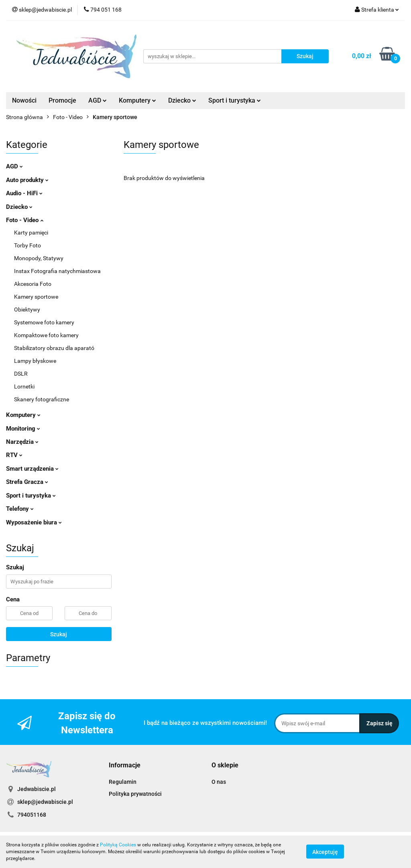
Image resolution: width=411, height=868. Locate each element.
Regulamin (123, 782)
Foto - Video (25, 220)
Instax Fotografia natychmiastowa (57, 271)
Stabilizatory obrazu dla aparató (54, 348)
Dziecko (182, 100)
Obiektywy (27, 310)
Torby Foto (27, 245)
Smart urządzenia (32, 469)
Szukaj (59, 634)
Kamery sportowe (36, 297)
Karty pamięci (31, 233)
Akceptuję (325, 852)
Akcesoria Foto (33, 284)
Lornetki (24, 386)
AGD (98, 100)
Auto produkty (27, 180)
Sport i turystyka (235, 100)
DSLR (21, 374)
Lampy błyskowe (35, 361)
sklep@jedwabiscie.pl (45, 802)
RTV (14, 455)
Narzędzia (22, 442)
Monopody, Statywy (39, 258)
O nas (219, 782)
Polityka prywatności (135, 794)
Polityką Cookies (118, 845)
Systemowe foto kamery (44, 322)
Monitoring (23, 429)
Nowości (24, 100)
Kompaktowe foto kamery (46, 335)
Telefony (20, 509)
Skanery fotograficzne (42, 399)
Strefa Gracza (27, 482)
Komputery (137, 100)
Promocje (62, 100)
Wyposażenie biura (34, 522)
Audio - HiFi (24, 193)
